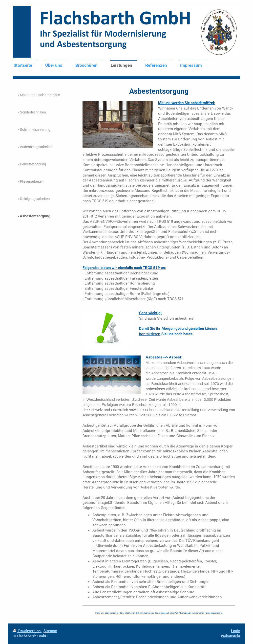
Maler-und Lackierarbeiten (107, 613)
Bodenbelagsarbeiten (164, 613)
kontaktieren (150, 334)
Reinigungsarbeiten (214, 613)
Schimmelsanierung (145, 613)
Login (236, 631)
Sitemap (50, 631)
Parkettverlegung (182, 613)
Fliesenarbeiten (197, 613)
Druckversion (27, 631)
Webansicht (231, 636)
